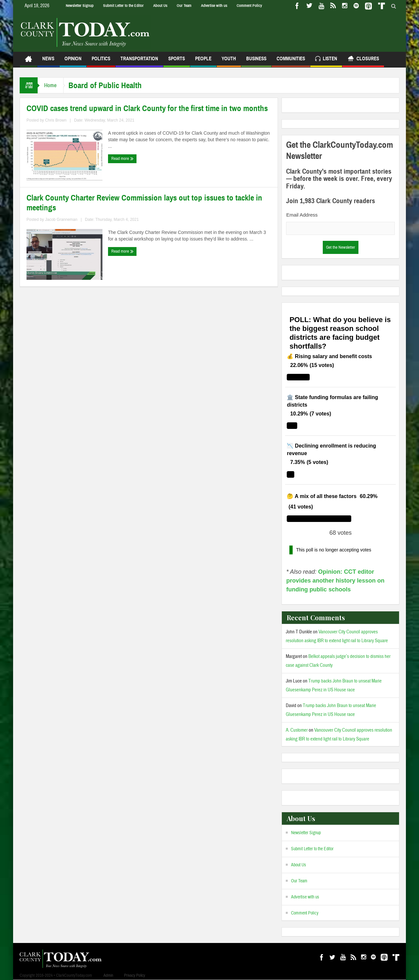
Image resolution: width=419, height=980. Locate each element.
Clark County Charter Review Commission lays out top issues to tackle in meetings (144, 203)
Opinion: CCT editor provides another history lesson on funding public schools (335, 581)
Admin (108, 975)
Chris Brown (56, 120)
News (48, 61)
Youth (229, 61)
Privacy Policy (135, 975)
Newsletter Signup (80, 6)
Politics (101, 61)
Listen (326, 59)
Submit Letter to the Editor (123, 6)
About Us (160, 6)
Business (256, 61)
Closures (363, 59)
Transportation (139, 61)
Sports (177, 61)
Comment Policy (249, 6)
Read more (122, 159)
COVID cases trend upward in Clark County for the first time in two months (147, 108)
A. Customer (297, 730)
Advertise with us (214, 6)
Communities (291, 61)
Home (50, 85)
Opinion (73, 61)
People (203, 61)
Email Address (302, 215)
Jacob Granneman (61, 220)
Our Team (184, 6)
